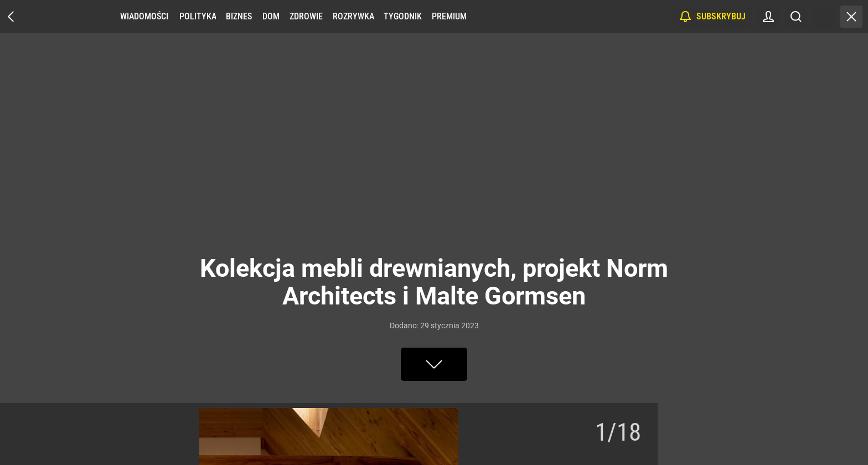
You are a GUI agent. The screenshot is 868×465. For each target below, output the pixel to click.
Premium (449, 16)
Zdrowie (306, 16)
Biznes (239, 16)
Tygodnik (403, 16)
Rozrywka (353, 16)
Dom (271, 16)
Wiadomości (144, 16)
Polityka (198, 16)
